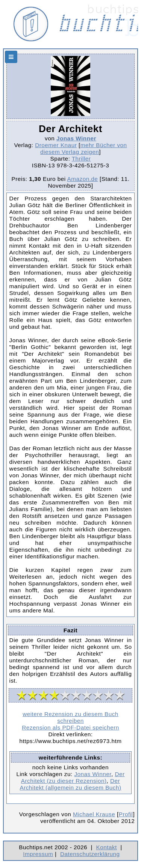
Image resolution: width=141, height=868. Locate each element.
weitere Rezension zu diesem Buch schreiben (70, 717)
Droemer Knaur (56, 145)
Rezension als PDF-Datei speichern (70, 727)
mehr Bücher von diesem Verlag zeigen (83, 148)
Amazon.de (83, 179)
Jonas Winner (76, 138)
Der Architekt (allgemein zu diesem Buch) (70, 784)
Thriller (81, 159)
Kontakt (106, 847)
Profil (126, 814)
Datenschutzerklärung (90, 854)
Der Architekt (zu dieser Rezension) (73, 777)
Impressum (38, 854)
